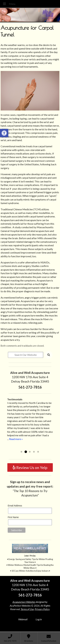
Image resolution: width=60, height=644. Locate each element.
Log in (39, 619)
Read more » (16, 439)
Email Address (15, 506)
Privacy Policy (42, 609)
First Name (13, 517)
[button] (4, 133)
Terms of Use (27, 609)
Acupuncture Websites (24, 602)
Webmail (23, 619)
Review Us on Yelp (30, 467)
